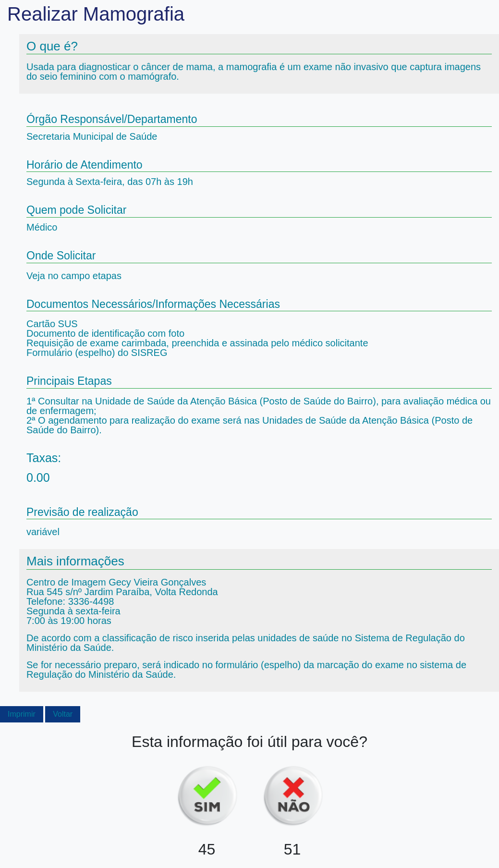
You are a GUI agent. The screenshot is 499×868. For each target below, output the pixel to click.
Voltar (63, 714)
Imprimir (22, 714)
